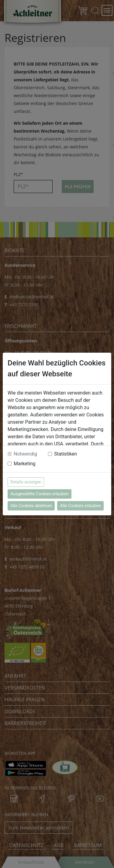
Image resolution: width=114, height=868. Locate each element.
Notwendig (25, 454)
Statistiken (66, 454)
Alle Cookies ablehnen (31, 506)
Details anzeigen (26, 482)
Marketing (24, 464)
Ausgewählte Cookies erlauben (40, 494)
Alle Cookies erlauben (80, 506)
